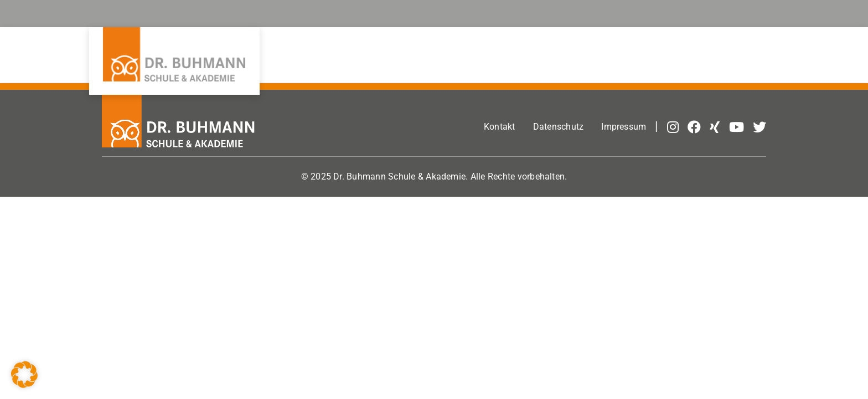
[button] (24, 375)
